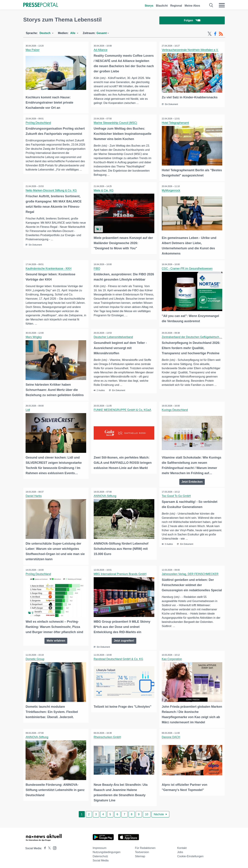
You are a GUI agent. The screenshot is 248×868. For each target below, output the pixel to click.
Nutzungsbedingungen (107, 851)
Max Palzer (33, 50)
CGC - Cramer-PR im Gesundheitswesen (187, 268)
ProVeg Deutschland (39, 123)
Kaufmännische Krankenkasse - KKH (49, 268)
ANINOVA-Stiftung (105, 496)
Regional (176, 6)
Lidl (28, 410)
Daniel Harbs (34, 496)
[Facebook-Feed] (215, 34)
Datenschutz (100, 855)
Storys (149, 6)
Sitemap (140, 855)
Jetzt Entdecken (192, 481)
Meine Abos (192, 6)
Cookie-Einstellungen (190, 855)
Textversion (142, 851)
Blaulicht (162, 6)
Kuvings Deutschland (175, 410)
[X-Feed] (210, 34)
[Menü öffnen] (222, 5)
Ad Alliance (101, 50)
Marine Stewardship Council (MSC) (116, 123)
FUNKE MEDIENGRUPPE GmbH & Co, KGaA (123, 410)
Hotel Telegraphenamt (176, 123)
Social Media (101, 860)
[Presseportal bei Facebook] (44, 847)
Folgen (192, 21)
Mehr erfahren (56, 640)
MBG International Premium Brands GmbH (120, 574)
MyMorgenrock (171, 191)
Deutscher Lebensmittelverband (113, 337)
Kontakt (182, 847)
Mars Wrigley (34, 337)
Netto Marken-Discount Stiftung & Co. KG (51, 191)
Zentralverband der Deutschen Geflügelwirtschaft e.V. (195, 337)
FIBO (97, 268)
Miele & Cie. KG (104, 191)
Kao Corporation (172, 659)
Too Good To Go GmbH (176, 496)
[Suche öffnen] (211, 5)
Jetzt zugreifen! (124, 640)
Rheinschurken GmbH (107, 736)
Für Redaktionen (145, 847)
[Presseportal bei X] (48, 847)
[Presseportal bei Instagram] (54, 847)
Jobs (180, 851)
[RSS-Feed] (221, 34)
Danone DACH (171, 736)
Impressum (99, 847)
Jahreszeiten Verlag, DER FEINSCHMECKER (190, 574)
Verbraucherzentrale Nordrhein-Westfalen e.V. (190, 50)
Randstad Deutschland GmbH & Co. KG (119, 659)
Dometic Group (35, 659)
